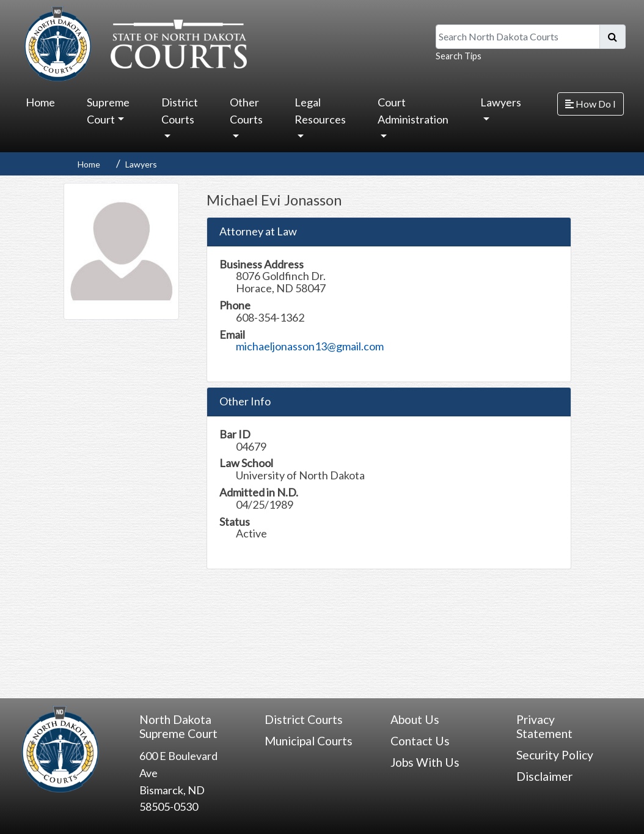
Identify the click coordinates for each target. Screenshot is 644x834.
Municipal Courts (309, 741)
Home (40, 102)
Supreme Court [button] (108, 111)
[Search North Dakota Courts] (518, 37)
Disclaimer (544, 776)
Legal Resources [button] (320, 111)
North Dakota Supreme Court (178, 726)
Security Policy (555, 755)
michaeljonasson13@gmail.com (310, 346)
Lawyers (141, 164)
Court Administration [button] (413, 111)
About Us (415, 719)
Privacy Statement (544, 726)
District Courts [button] (180, 111)
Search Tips (459, 56)
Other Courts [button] (246, 111)
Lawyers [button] (501, 102)
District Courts (304, 719)
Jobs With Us (425, 762)
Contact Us (420, 741)
